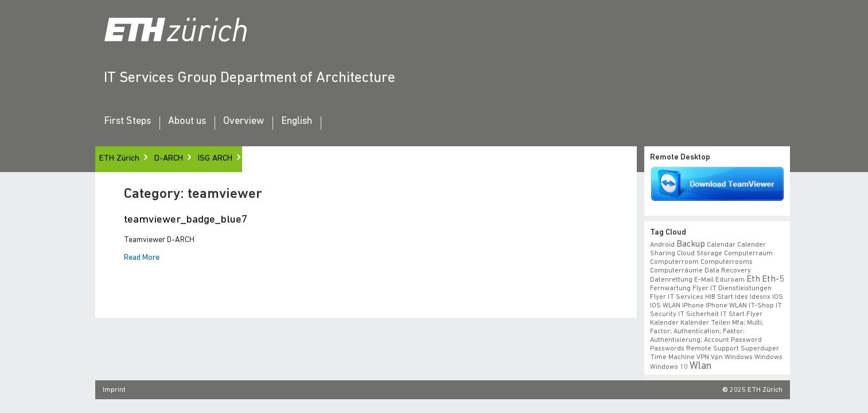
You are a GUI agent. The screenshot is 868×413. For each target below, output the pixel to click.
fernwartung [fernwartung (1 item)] (670, 289)
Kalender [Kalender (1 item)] (664, 323)
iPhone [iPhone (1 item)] (693, 306)
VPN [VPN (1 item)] (703, 357)
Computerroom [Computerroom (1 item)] (674, 262)
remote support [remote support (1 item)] (713, 349)
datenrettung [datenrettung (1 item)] (671, 280)
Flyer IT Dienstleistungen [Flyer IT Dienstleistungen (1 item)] (732, 289)
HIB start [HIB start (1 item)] (719, 297)
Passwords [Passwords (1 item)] (667, 349)
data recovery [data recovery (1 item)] (728, 271)
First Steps (127, 122)
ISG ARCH (215, 159)
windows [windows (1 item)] (768, 357)
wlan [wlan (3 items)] (700, 366)
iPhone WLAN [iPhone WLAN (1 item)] (726, 306)
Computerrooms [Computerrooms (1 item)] (727, 262)
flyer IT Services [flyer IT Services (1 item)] (677, 297)
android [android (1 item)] (662, 245)
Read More (142, 258)
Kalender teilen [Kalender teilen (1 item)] (705, 323)
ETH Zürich (119, 159)
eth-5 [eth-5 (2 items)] (773, 279)
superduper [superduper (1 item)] (760, 349)
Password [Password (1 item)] (746, 340)
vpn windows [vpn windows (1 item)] (732, 357)
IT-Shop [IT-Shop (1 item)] (761, 306)
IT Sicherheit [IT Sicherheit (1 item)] (698, 314)
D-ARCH (169, 159)
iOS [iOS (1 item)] (778, 297)
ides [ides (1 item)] (742, 297)
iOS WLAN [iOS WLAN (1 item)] (665, 306)
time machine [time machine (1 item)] (672, 357)
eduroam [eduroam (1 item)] (730, 280)
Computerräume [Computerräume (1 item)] (676, 271)
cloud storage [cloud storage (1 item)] (700, 254)
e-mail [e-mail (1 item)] (704, 280)
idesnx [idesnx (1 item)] (760, 297)
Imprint (114, 390)
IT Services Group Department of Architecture (250, 78)
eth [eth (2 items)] (753, 279)
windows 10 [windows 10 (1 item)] (669, 367)
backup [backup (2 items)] (691, 244)
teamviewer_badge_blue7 (186, 220)
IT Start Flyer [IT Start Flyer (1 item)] (742, 314)
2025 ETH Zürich (756, 390)
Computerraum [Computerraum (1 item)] (748, 254)
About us (187, 122)
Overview (244, 122)
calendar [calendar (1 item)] (721, 245)
